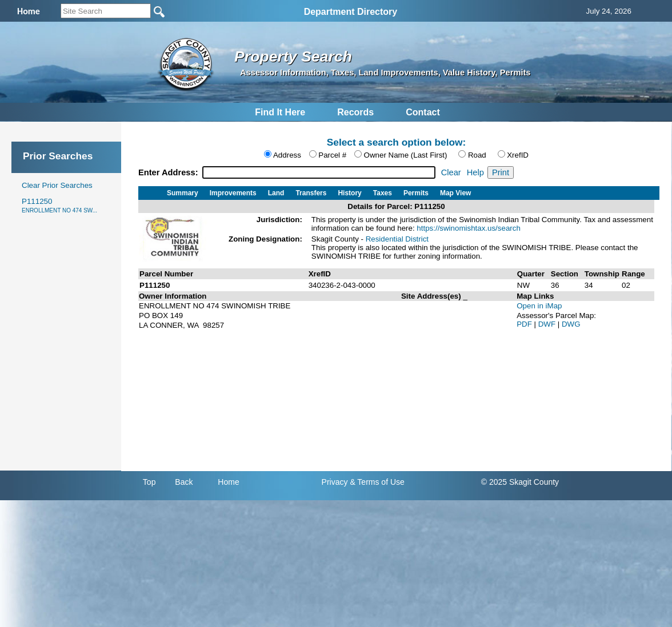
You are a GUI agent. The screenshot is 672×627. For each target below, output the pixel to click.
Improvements (233, 193)
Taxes (383, 193)
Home (228, 482)
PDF (525, 324)
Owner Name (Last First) (406, 155)
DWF (548, 324)
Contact (423, 112)
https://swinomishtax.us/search (469, 228)
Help (475, 172)
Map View (455, 193)
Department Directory (351, 12)
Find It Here (280, 112)
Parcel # (332, 155)
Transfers (311, 193)
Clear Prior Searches (57, 185)
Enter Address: (169, 172)
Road (477, 155)
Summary (183, 193)
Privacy (335, 482)
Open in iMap (539, 306)
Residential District (397, 239)
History (349, 193)
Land (276, 193)
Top (149, 482)
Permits (416, 193)
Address (287, 155)
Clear (451, 172)
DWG (571, 324)
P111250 (59, 205)
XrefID (518, 155)
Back (184, 482)
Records (355, 112)
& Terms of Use (377, 482)
